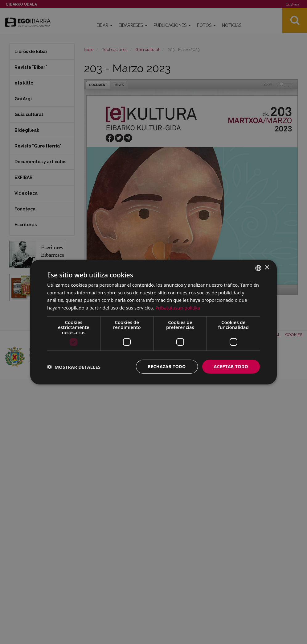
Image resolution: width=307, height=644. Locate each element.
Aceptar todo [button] (231, 366)
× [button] (267, 268)
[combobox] (258, 268)
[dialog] (153, 322)
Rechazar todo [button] (167, 366)
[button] (74, 367)
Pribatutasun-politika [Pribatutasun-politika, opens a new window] (178, 308)
